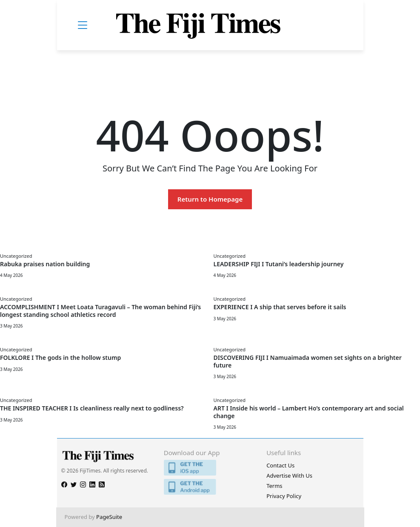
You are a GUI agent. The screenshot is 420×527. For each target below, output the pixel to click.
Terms (274, 486)
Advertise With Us (289, 476)
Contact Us (280, 465)
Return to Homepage (210, 199)
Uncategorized (16, 256)
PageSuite (109, 517)
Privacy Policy (284, 496)
